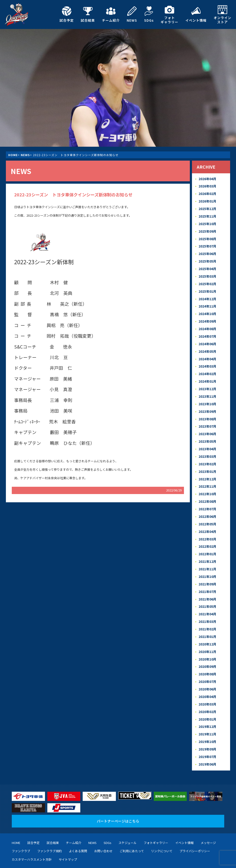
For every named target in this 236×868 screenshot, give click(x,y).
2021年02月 (207, 614)
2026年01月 (207, 200)
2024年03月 (207, 360)
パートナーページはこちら (118, 801)
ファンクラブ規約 (49, 831)
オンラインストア (222, 14)
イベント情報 (196, 14)
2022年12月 (207, 468)
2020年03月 (207, 686)
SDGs (149, 14)
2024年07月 (207, 331)
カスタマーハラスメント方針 (32, 839)
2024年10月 (207, 309)
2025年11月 (207, 215)
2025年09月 (207, 229)
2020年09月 (207, 650)
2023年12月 (207, 382)
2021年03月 (207, 606)
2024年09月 (207, 316)
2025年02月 (207, 280)
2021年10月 (207, 563)
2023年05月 (207, 432)
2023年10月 (207, 396)
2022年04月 (207, 519)
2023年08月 (207, 411)
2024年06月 (207, 338)
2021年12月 (207, 548)
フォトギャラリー (169, 14)
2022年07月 (207, 498)
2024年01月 (207, 374)
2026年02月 (207, 193)
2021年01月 (207, 621)
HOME (13, 155)
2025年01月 (207, 287)
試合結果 (88, 14)
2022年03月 (207, 527)
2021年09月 (207, 570)
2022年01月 (207, 541)
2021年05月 (207, 592)
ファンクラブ (21, 831)
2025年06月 (207, 251)
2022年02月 (207, 534)
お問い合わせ (103, 831)
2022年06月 (207, 505)
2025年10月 (207, 222)
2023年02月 (207, 454)
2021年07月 (207, 577)
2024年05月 (207, 345)
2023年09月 (207, 403)
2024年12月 (207, 294)
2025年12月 (207, 208)
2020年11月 (207, 635)
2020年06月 (207, 672)
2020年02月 (207, 693)
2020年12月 (207, 628)
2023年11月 (207, 389)
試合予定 (67, 14)
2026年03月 (207, 186)
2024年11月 (207, 302)
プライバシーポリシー (195, 831)
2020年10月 (207, 643)
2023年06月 (207, 425)
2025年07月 (207, 244)
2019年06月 (207, 744)
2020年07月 (207, 664)
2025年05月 (207, 258)
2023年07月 (207, 418)
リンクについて (162, 831)
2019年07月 (207, 737)
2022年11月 (207, 476)
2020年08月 (207, 657)
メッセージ (208, 822)
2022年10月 (207, 483)
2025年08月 (207, 237)
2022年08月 (207, 490)
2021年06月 (207, 585)
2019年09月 (207, 730)
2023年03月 (207, 447)
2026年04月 (207, 179)
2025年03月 (207, 273)
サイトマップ (68, 839)
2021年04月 (207, 599)
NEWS (132, 14)
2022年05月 (207, 512)
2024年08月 (207, 324)
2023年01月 (207, 461)
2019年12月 (207, 708)
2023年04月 (207, 440)
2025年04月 (207, 266)
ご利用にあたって (132, 831)
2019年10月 (207, 722)
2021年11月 (207, 556)
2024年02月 (207, 367)
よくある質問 (78, 831)
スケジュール (128, 822)
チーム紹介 (111, 14)
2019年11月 (207, 715)
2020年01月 (207, 701)
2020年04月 (207, 679)
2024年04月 (207, 353)
